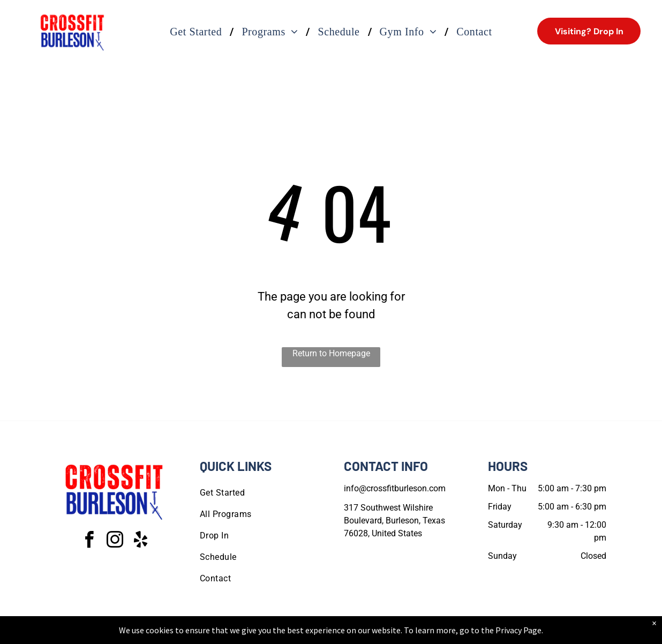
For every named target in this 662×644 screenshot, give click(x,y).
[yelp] (141, 541)
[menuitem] (198, 32)
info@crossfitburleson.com (395, 488)
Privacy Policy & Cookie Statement (264, 634)
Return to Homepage (331, 353)
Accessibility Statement (353, 634)
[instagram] (115, 541)
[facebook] (89, 541)
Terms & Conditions (419, 634)
